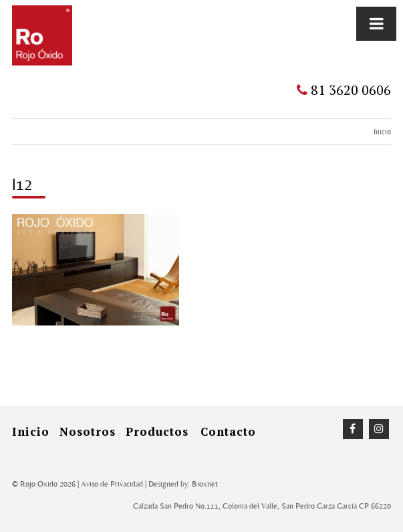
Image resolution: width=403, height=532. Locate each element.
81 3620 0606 (344, 90)
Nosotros (88, 431)
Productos (157, 431)
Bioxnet (205, 484)
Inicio (382, 132)
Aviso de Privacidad (112, 484)
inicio (31, 431)
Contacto (228, 431)
